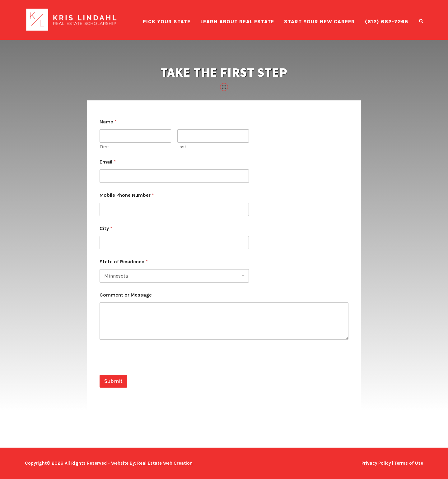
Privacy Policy (376, 463)
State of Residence (124, 262)
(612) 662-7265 (387, 22)
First (104, 147)
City (106, 228)
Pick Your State (167, 22)
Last (182, 147)
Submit (113, 381)
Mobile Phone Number (127, 195)
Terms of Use (409, 463)
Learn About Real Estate (237, 22)
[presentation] (147, 371)
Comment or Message (126, 295)
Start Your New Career (320, 22)
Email (108, 162)
